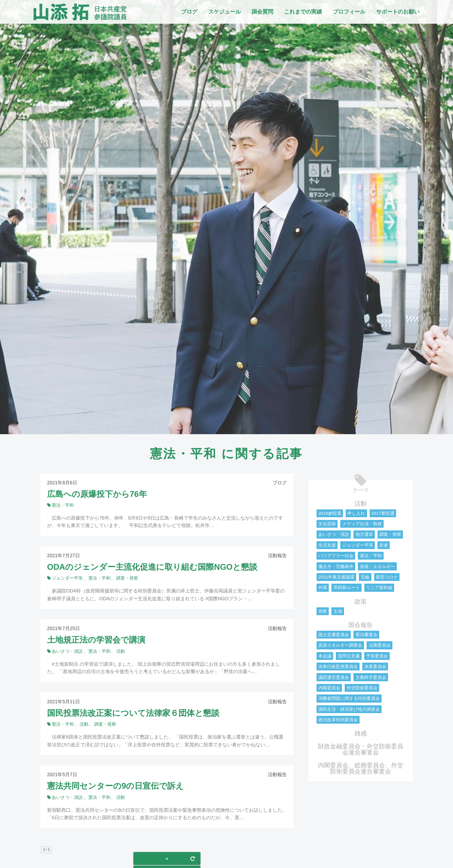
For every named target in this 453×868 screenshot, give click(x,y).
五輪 (365, 577)
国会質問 (262, 12)
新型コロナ (387, 577)
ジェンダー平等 (358, 545)
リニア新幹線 (379, 588)
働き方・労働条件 (336, 567)
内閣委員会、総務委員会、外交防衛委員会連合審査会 (361, 768)
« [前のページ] (167, 858)
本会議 (325, 656)
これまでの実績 (303, 12)
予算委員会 (377, 656)
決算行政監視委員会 (338, 667)
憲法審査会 (366, 635)
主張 (338, 611)
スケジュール (224, 12)
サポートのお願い (398, 12)
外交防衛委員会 (362, 688)
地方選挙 (364, 534)
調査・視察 (390, 534)
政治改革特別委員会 (338, 720)
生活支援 (327, 545)
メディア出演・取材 (362, 524)
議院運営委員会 (334, 677)
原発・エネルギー (377, 567)
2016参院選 (330, 513)
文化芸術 (327, 524)
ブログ (189, 12)
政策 (361, 602)
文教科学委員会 (371, 677)
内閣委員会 (329, 688)
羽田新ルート (347, 588)
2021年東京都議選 (336, 577)
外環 (323, 588)
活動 (361, 504)
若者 (384, 545)
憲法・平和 (371, 556)
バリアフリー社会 (336, 556)
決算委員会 (375, 667)
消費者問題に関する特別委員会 (349, 698)
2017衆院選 (383, 513)
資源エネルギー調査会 (340, 645)
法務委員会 (380, 645)
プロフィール (349, 12)
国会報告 (361, 625)
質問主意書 (349, 656)
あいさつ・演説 (334, 534)
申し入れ (356, 513)
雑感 (361, 733)
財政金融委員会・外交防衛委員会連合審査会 (361, 749)
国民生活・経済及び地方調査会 (349, 709)
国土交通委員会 (334, 635)
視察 (323, 611)
